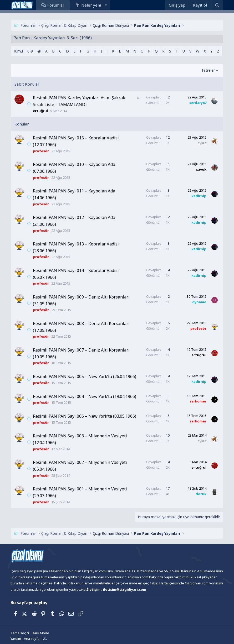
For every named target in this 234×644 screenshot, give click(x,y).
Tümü (18, 51)
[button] (106, 5)
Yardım (16, 638)
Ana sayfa (32, 638)
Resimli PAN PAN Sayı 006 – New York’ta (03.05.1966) (85, 416)
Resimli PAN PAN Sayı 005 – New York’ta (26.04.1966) (85, 376)
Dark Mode (40, 633)
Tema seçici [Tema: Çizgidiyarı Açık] (20, 633)
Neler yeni (91, 5)
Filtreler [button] (208, 70)
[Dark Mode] (217, 5)
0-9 (30, 51)
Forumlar (56, 5)
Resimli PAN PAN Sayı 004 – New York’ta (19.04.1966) (85, 396)
